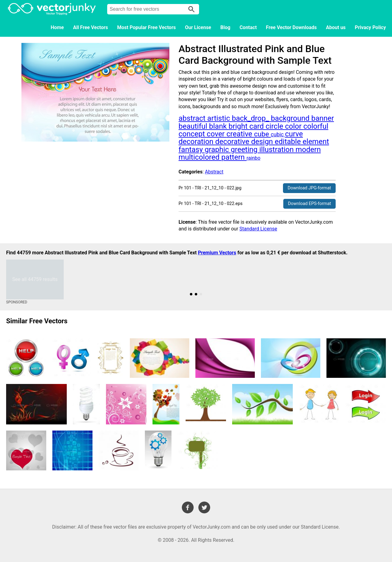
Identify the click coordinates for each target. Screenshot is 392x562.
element (316, 142)
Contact (248, 27)
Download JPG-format (309, 188)
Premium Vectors (217, 253)
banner (322, 118)
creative (240, 134)
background (291, 118)
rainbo (253, 158)
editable (289, 142)
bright (239, 126)
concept (193, 134)
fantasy (192, 150)
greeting (245, 150)
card (257, 126)
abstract (193, 118)
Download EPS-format (309, 204)
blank (219, 126)
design (263, 142)
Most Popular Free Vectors (147, 27)
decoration (197, 142)
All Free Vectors (90, 27)
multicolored (200, 157)
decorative (233, 142)
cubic (278, 135)
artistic (220, 118)
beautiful (194, 126)
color (294, 126)
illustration (277, 150)
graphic (218, 150)
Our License (198, 27)
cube (262, 134)
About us (336, 27)
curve (294, 134)
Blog (226, 27)
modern (308, 150)
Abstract (214, 172)
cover (217, 134)
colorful (316, 126)
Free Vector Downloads (291, 27)
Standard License (258, 229)
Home (57, 27)
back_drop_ (251, 118)
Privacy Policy (370, 27)
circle (275, 126)
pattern (234, 157)
